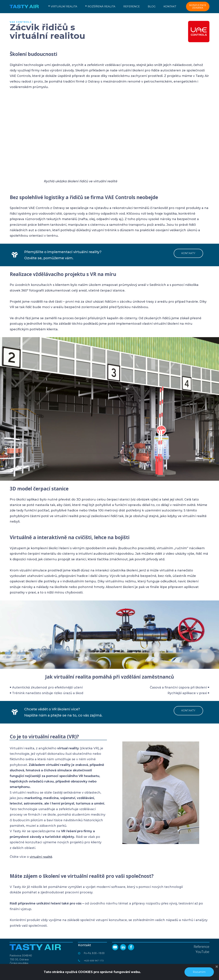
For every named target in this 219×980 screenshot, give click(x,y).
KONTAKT (170, 6)
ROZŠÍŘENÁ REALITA (100, 6)
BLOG (152, 6)
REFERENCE (132, 6)
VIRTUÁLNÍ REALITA (63, 6)
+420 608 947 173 (94, 960)
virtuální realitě (42, 857)
